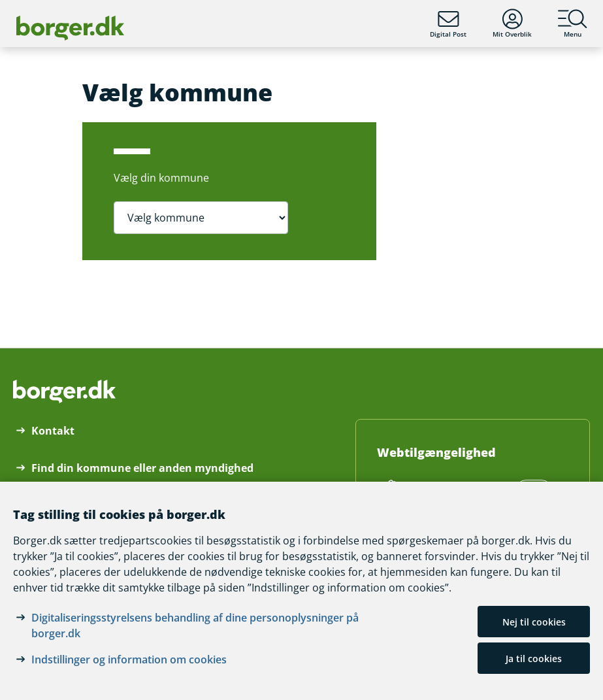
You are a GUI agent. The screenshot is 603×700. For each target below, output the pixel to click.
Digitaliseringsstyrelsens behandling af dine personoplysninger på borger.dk (195, 625)
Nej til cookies (534, 622)
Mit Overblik (512, 24)
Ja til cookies (534, 658)
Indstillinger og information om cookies (129, 659)
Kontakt (53, 431)
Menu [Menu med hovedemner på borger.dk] (573, 24)
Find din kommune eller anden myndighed (142, 468)
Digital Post (448, 24)
